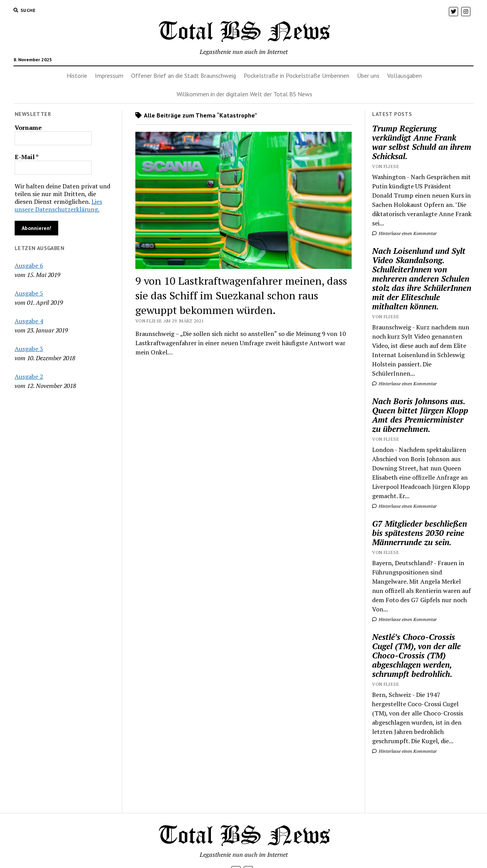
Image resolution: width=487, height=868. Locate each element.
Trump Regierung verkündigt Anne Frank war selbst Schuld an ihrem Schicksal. (422, 142)
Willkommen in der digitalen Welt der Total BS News (244, 94)
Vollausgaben (404, 76)
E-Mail (27, 157)
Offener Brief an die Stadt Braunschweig (184, 76)
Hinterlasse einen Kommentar (404, 233)
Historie (77, 76)
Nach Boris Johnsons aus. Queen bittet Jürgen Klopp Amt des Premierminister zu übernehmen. (420, 415)
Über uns (368, 76)
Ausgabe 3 (29, 349)
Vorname (28, 128)
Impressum (109, 76)
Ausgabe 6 (29, 265)
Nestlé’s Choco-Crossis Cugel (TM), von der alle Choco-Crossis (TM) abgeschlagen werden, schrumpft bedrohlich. (416, 655)
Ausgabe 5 (29, 293)
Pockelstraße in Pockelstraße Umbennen (297, 76)
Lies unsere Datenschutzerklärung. (58, 205)
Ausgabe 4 (29, 321)
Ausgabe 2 (29, 376)
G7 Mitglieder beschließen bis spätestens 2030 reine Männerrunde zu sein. (420, 533)
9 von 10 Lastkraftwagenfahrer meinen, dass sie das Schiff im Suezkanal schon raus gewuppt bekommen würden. (241, 295)
